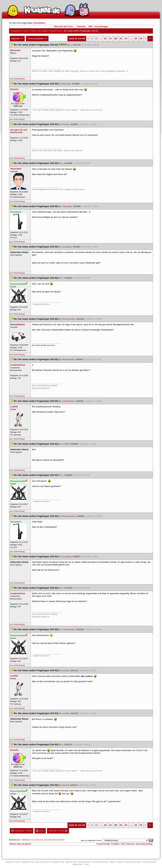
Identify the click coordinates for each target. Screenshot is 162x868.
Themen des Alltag (39, 31)
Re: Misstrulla (64, 84)
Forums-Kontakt (103, 844)
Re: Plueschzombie (67, 319)
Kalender (81, 27)
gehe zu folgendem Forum (91, 840)
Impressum (78, 864)
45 (141, 38)
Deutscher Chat (13, 862)
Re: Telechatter (65, 206)
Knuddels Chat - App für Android (36, 862)
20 (105, 38)
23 (121, 38)
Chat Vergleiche (149, 862)
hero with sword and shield (42, 840)
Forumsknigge (101, 27)
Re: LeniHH (64, 444)
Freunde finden (84, 862)
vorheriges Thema (22, 831)
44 (136, 38)
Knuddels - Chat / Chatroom (123, 844)
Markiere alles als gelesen (21, 844)
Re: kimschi (64, 124)
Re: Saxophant (65, 247)
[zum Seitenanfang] (17, 79)
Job (86, 864)
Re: (69, 45)
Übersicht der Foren (64, 27)
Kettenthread (56, 31)
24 (126, 38)
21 (110, 38)
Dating (120, 862)
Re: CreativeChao (66, 401)
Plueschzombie (59, 840)
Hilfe (91, 27)
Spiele (112, 862)
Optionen (17, 39)
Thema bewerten (37, 39)
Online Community (132, 862)
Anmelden (39, 23)
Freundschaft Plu (100, 862)
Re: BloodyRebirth (66, 359)
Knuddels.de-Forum (19, 31)
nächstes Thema (58, 831)
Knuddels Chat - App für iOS (64, 862)
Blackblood (26, 840)
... (100, 38)
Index (40, 831)
